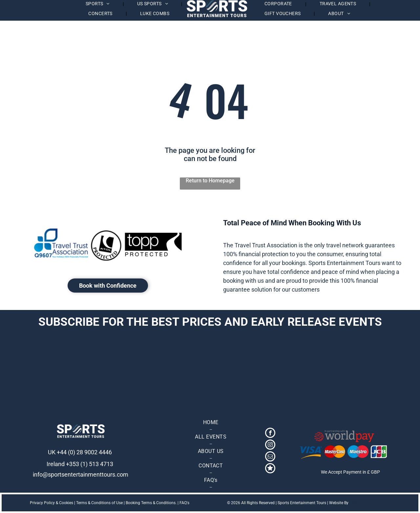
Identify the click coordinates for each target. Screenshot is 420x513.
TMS (353, 503)
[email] (270, 457)
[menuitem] (101, 14)
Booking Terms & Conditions (151, 503)
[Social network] (270, 469)
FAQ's (184, 503)
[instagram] (270, 445)
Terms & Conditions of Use (99, 503)
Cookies (66, 503)
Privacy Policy (42, 503)
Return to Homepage (210, 181)
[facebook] (270, 434)
